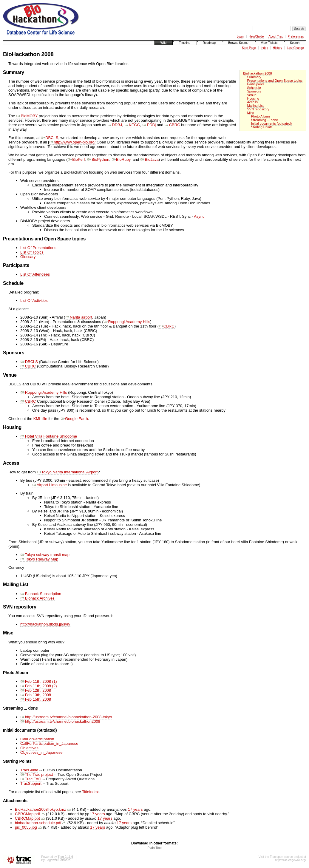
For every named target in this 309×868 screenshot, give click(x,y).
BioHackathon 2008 (257, 73)
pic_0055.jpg (26, 827)
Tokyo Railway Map (39, 559)
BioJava (149, 159)
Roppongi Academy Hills (127, 322)
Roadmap (209, 43)
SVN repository (258, 109)
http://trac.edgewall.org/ (291, 860)
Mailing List (255, 106)
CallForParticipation (37, 739)
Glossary (28, 257)
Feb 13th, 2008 (36, 695)
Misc (250, 113)
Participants (256, 84)
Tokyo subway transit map (45, 555)
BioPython (98, 159)
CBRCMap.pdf (27, 814)
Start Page (249, 48)
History (278, 48)
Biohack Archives (37, 598)
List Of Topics (32, 252)
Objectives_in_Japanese (41, 752)
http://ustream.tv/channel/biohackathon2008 (60, 721)
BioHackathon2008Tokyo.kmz (40, 809)
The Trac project (37, 774)
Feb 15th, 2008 (36, 699)
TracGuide (29, 770)
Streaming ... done (265, 120)
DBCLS (49, 138)
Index (264, 48)
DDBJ (115, 125)
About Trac (276, 37)
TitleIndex (90, 792)
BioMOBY (27, 116)
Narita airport (79, 317)
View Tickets (269, 43)
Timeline (184, 43)
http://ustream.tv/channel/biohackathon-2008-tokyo (66, 717)
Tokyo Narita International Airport (67, 472)
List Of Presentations (38, 248)
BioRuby (121, 159)
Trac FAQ (31, 779)
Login (240, 37)
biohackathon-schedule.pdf (38, 823)
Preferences (296, 37)
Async (199, 216)
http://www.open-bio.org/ (72, 142)
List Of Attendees (35, 274)
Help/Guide (256, 37)
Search (295, 43)
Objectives (29, 748)
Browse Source (238, 43)
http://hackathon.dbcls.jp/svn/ (45, 624)
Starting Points (262, 127)
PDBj (149, 125)
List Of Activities (34, 301)
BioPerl (76, 159)
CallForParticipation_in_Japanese (49, 743)
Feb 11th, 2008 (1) (39, 681)
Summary (254, 77)
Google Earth (74, 419)
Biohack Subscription (41, 594)
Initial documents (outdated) (271, 123)
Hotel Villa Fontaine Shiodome (49, 436)
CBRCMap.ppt (27, 818)
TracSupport (31, 783)
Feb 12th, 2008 (36, 690)
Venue (252, 95)
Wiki (163, 43)
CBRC (172, 125)
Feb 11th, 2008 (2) (39, 686)
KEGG (132, 125)
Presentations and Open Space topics (275, 81)
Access (252, 102)
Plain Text (154, 848)
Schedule (254, 88)
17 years (135, 809)
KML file (40, 419)
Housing (253, 98)
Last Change (295, 48)
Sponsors (254, 91)
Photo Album (261, 116)
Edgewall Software (58, 860)
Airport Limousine (50, 485)
